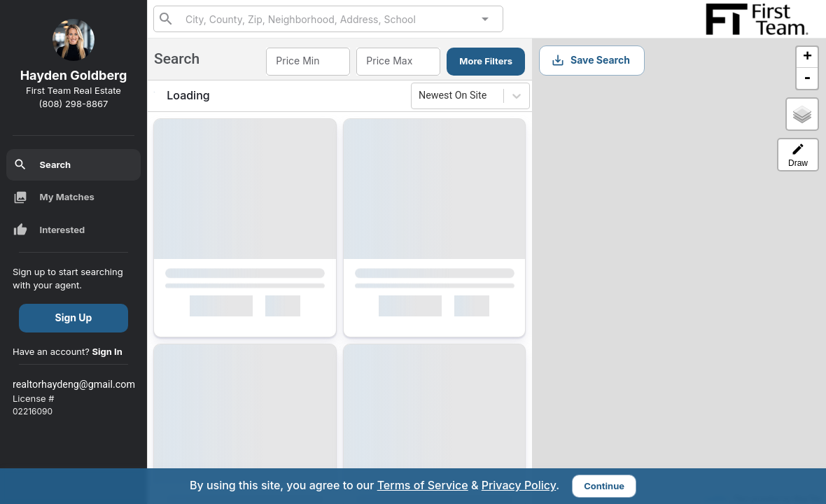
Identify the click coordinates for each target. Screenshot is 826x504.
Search (42, 164)
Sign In (107, 351)
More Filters (486, 61)
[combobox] (328, 19)
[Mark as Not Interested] (289, 309)
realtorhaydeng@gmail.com (74, 384)
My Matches (54, 197)
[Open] (485, 19)
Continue (604, 486)
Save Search (590, 60)
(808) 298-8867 (74, 104)
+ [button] (807, 57)
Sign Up (74, 317)
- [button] (807, 78)
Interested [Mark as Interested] (221, 309)
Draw (798, 155)
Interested (49, 230)
